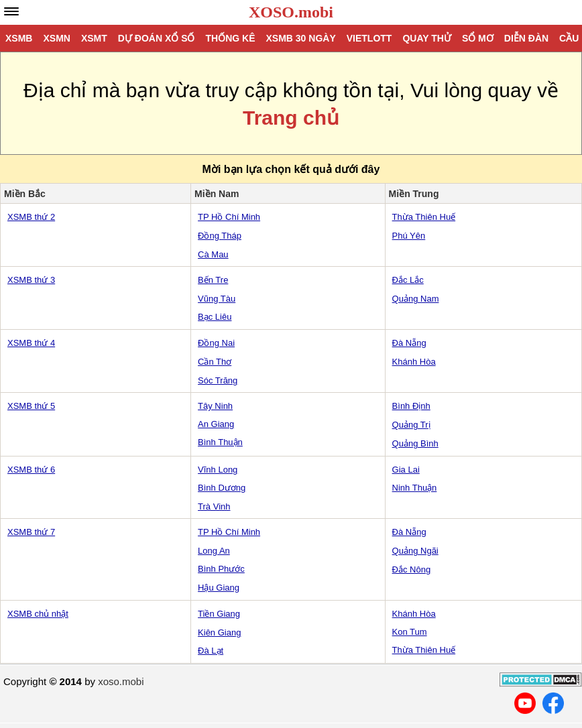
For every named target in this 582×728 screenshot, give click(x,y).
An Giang (216, 424)
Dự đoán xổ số (157, 38)
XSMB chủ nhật (38, 614)
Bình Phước (221, 569)
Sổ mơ (478, 38)
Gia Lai (406, 470)
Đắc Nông (412, 569)
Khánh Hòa (414, 362)
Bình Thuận (220, 442)
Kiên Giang (219, 632)
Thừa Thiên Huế (424, 217)
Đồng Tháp (220, 236)
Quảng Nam (416, 299)
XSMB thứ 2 (31, 217)
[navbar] (11, 11)
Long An (214, 551)
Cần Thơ (215, 362)
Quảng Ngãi (415, 551)
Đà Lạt (211, 651)
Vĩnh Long (218, 470)
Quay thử (426, 38)
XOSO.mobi (291, 12)
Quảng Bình (415, 443)
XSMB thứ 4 (31, 343)
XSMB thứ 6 (31, 470)
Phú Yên (409, 236)
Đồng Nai (216, 343)
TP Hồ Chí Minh (229, 217)
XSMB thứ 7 (31, 532)
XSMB (19, 38)
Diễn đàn (526, 38)
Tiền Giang (219, 614)
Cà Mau (213, 254)
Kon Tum (410, 632)
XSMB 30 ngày (300, 38)
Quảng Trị (411, 425)
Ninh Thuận (415, 488)
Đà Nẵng (409, 343)
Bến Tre (213, 280)
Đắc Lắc (408, 280)
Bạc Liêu (215, 317)
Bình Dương (222, 488)
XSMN (56, 38)
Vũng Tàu (217, 299)
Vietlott (369, 38)
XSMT (94, 38)
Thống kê (230, 38)
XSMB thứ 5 (31, 406)
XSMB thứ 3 (31, 280)
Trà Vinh (214, 506)
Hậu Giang (219, 588)
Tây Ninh (215, 406)
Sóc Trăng (218, 380)
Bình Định (411, 406)
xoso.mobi (121, 681)
